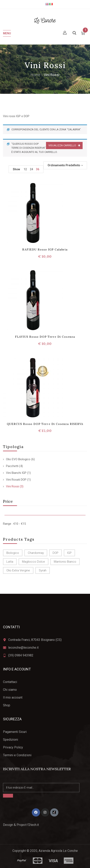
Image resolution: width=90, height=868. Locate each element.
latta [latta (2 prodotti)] (10, 562)
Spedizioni (10, 740)
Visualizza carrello (62, 145)
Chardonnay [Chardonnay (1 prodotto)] (36, 553)
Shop (7, 705)
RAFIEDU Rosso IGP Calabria (45, 249)
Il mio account (13, 697)
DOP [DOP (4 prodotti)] (55, 553)
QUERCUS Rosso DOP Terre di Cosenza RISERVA (45, 424)
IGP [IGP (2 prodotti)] (69, 553)
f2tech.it (33, 825)
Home (35, 75)
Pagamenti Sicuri (15, 732)
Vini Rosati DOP (16, 480)
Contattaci (10, 682)
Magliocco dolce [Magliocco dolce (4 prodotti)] (33, 562)
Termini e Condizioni (17, 755)
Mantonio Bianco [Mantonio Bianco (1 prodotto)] (65, 562)
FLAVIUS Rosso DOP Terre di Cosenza (45, 337)
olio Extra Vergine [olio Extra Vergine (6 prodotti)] (18, 570)
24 (31, 169)
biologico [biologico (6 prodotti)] (13, 553)
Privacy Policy (13, 747)
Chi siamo (10, 690)
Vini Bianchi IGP (16, 473)
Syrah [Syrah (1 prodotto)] (43, 570)
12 (25, 169)
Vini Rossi (12, 486)
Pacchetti (12, 466)
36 (38, 169)
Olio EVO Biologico (18, 459)
